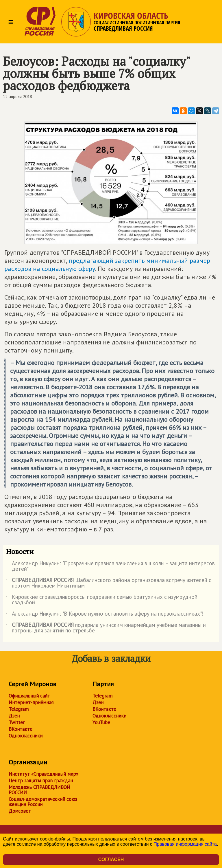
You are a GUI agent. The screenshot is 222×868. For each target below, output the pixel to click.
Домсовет (20, 811)
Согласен (111, 859)
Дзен (14, 716)
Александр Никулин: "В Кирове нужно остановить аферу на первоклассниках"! (105, 615)
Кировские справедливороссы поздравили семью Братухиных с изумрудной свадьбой (102, 600)
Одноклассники (26, 736)
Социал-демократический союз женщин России (43, 802)
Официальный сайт (29, 696)
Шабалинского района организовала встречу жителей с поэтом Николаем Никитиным (109, 583)
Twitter (17, 722)
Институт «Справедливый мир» (44, 774)
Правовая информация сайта (185, 844)
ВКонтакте (21, 729)
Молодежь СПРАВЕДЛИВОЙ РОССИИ (39, 790)
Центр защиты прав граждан (41, 781)
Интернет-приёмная (31, 702)
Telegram (19, 709)
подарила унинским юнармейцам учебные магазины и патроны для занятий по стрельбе (106, 628)
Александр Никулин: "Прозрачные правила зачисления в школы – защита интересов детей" (110, 566)
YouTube (101, 722)
